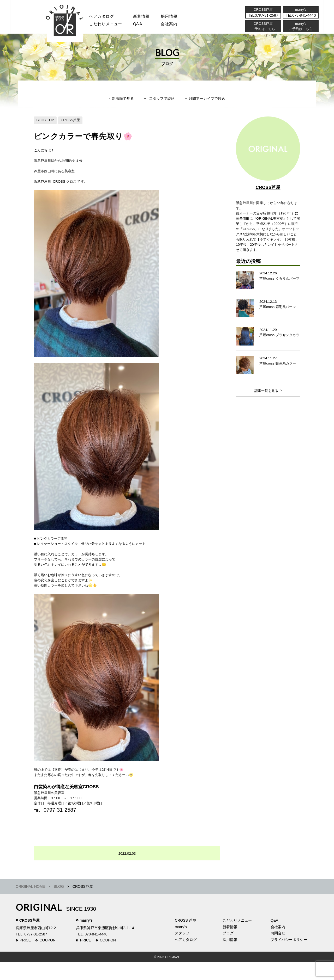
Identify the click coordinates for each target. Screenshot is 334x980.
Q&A (142, 25)
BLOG (59, 904)
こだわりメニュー (237, 938)
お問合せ (278, 951)
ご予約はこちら (300, 30)
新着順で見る (120, 106)
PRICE (25, 958)
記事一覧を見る (266, 408)
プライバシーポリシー (289, 957)
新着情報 (230, 944)
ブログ (228, 951)
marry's (86, 938)
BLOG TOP (46, 126)
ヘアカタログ (104, 17)
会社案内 (175, 25)
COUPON (48, 958)
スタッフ (70, 25)
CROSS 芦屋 (186, 938)
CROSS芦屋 (72, 126)
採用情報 (175, 17)
